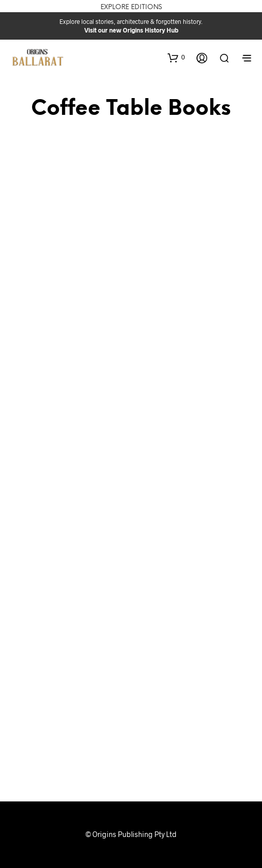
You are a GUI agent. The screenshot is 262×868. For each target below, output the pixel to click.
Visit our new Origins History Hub (131, 30)
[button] (176, 57)
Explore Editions (131, 7)
